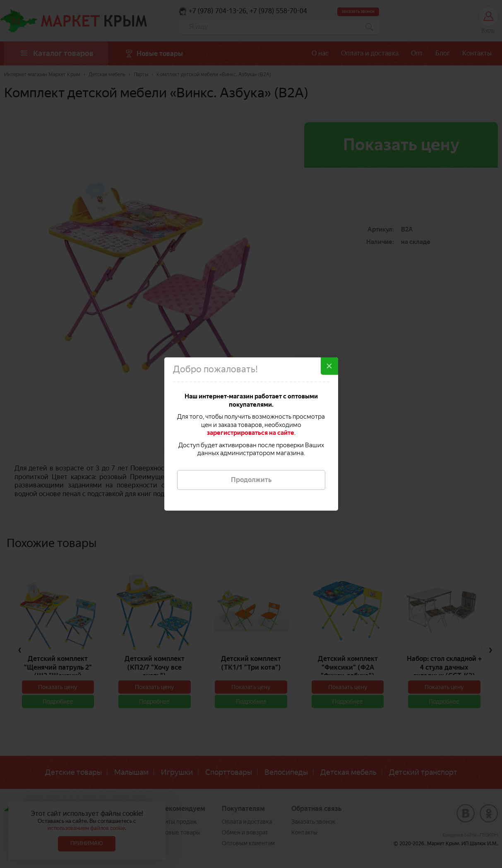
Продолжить (251, 480)
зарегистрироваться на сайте (251, 433)
